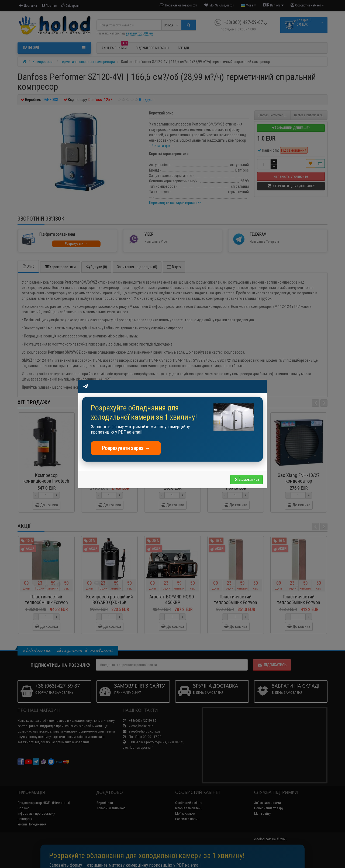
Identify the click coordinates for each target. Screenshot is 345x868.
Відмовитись (246, 479)
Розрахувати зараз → (126, 448)
